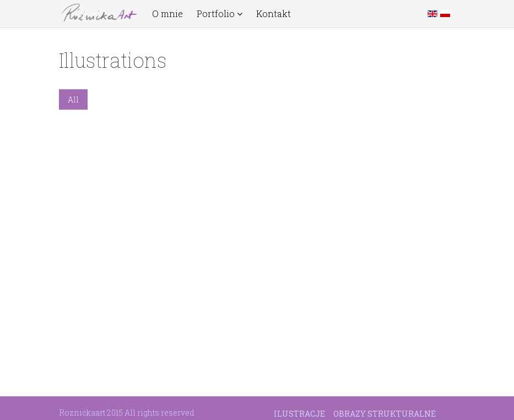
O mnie (167, 14)
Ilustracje (299, 414)
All (73, 99)
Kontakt (274, 14)
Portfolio (220, 14)
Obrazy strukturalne (385, 414)
